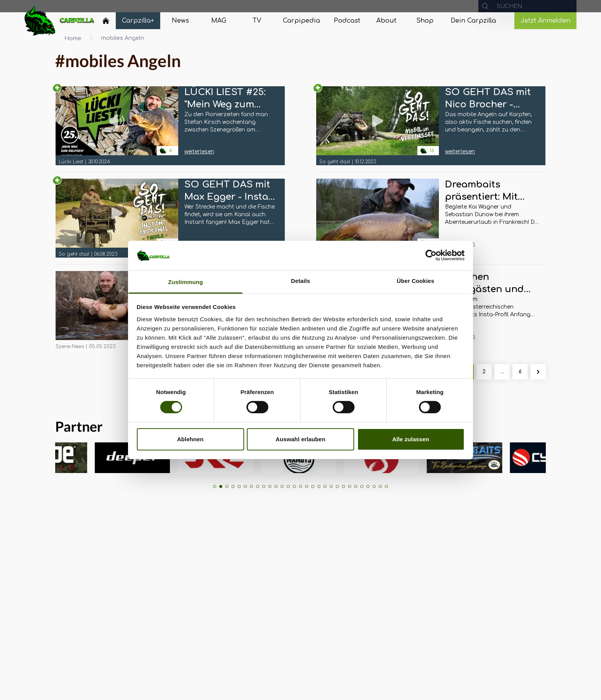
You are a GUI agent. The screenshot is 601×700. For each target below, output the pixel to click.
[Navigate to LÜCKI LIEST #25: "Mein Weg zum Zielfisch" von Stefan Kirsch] (117, 126)
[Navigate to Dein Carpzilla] (473, 21)
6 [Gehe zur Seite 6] (520, 372)
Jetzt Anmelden (545, 21)
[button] (215, 486)
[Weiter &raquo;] (538, 372)
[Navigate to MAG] (218, 21)
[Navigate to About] (386, 21)
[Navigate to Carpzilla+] (138, 21)
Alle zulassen (411, 439)
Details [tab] (300, 281)
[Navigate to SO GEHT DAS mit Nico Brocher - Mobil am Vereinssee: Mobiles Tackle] (378, 126)
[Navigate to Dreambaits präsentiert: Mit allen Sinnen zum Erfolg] (378, 218)
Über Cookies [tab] (415, 281)
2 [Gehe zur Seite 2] (484, 372)
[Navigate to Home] (106, 23)
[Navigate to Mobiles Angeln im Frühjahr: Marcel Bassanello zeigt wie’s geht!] (117, 311)
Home (73, 39)
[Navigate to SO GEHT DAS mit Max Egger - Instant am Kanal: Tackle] (117, 218)
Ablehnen (190, 439)
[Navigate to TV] (257, 21)
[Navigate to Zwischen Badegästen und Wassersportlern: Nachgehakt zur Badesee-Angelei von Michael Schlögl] (492, 295)
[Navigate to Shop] (425, 21)
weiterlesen (199, 152)
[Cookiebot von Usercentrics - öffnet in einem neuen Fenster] (431, 255)
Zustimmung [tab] (186, 282)
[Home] (106, 21)
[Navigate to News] (180, 21)
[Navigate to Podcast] (347, 21)
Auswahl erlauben (300, 439)
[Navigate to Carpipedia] (301, 21)
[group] (82, 458)
